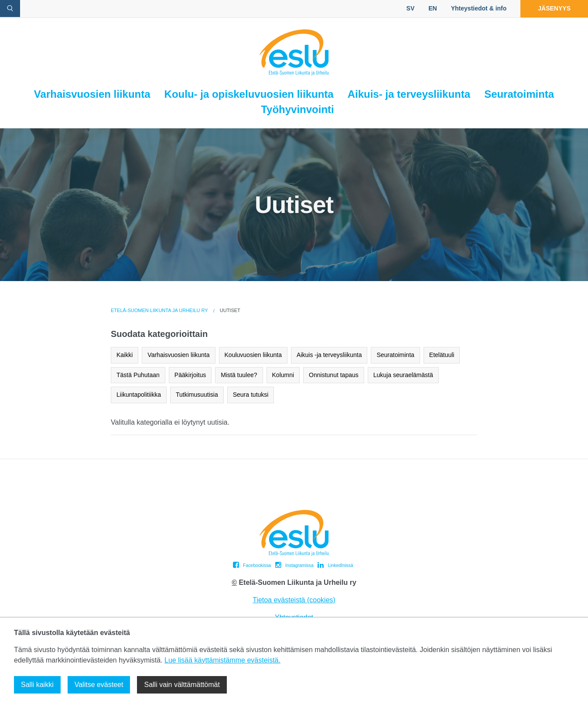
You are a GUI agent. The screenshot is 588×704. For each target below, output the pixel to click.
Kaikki (125, 355)
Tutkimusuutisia (197, 395)
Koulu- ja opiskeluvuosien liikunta (249, 94)
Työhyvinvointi (297, 109)
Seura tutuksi (251, 395)
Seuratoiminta (519, 94)
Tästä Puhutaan (138, 375)
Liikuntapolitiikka (139, 395)
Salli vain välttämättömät (182, 685)
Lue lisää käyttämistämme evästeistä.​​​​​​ (222, 660)
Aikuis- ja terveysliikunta (409, 94)
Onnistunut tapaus (334, 375)
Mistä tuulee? (239, 375)
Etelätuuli (442, 355)
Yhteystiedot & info (479, 8)
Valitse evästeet (99, 685)
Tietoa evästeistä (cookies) (294, 600)
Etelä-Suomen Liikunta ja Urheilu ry (159, 310)
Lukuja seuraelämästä (403, 375)
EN (432, 8)
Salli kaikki (37, 685)
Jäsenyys (554, 8)
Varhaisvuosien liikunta (92, 94)
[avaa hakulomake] (10, 9)
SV (411, 8)
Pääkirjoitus (190, 375)
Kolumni (283, 375)
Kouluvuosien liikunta (253, 355)
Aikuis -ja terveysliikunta (329, 355)
